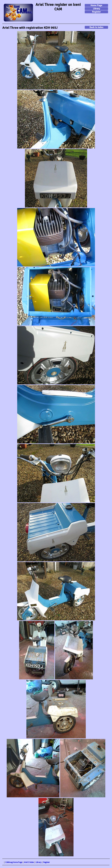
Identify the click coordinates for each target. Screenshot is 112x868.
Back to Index (96, 27)
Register (96, 12)
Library (96, 9)
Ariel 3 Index (29, 862)
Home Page (96, 5)
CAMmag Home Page (14, 862)
